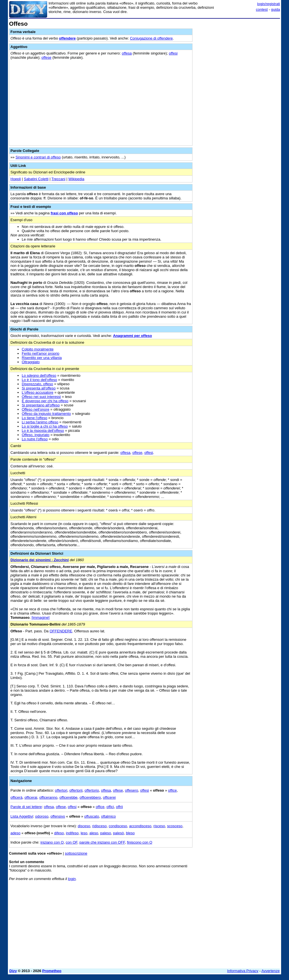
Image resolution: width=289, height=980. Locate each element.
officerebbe (69, 797)
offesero (132, 790)
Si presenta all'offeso (39, 388)
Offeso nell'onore (36, 409)
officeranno (48, 797)
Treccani (58, 179)
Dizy (13, 971)
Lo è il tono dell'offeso (39, 380)
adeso (15, 833)
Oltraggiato (31, 362)
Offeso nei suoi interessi (41, 397)
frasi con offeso (64, 213)
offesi (173, 53)
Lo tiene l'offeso (34, 418)
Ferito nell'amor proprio (40, 353)
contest (262, 9)
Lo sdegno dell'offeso (39, 375)
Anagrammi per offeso (132, 336)
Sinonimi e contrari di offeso (38, 157)
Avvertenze (271, 971)
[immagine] (41, 618)
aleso (94, 833)
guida (275, 9)
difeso (59, 833)
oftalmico (108, 816)
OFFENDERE (61, 631)
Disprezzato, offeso (37, 384)
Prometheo (52, 971)
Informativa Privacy (243, 971)
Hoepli (16, 179)
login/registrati (269, 4)
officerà (16, 797)
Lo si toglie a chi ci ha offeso (45, 426)
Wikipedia (76, 179)
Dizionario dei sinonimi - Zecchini (40, 560)
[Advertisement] (238, 56)
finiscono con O (140, 842)
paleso (106, 833)
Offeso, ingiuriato (36, 435)
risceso (159, 826)
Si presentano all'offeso (41, 405)
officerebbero (90, 797)
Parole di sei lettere (26, 807)
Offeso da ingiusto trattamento (46, 414)
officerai (31, 797)
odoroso (42, 816)
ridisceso (99, 826)
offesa (127, 53)
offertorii (76, 790)
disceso (84, 826)
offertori (61, 790)
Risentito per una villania (42, 358)
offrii (119, 807)
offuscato (92, 816)
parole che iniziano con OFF (102, 842)
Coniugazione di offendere (151, 38)
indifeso (72, 833)
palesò (119, 833)
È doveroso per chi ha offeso (45, 401)
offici (110, 807)
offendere (67, 38)
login (72, 879)
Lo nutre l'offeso (35, 439)
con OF (72, 842)
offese (46, 57)
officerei (109, 797)
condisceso (118, 826)
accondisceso (140, 826)
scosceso (175, 826)
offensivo (58, 816)
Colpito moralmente (38, 349)
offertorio (92, 790)
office (173, 790)
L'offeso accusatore (38, 392)
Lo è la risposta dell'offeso (43, 431)
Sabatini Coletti (36, 179)
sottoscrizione (76, 853)
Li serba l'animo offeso (40, 422)
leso (84, 833)
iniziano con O (52, 842)
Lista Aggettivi (22, 816)
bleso (130, 833)
